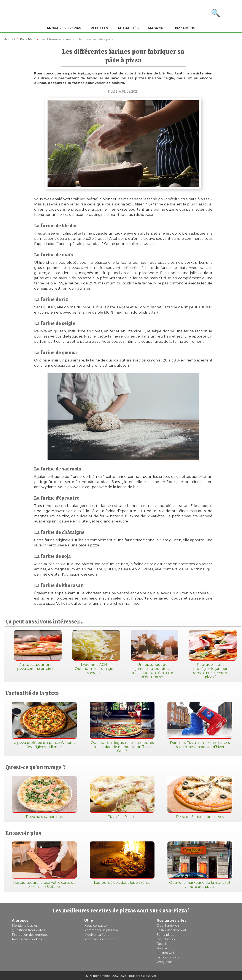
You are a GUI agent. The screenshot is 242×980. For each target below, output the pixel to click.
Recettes (99, 28)
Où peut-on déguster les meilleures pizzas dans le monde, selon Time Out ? (122, 727)
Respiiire (163, 944)
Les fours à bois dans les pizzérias (122, 863)
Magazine (157, 28)
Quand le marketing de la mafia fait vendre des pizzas (200, 865)
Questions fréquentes (28, 930)
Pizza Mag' (28, 39)
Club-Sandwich (168, 926)
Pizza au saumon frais (44, 797)
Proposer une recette (101, 939)
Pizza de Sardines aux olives (200, 797)
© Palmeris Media (98, 976)
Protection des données (30, 935)
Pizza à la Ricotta (122, 797)
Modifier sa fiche (97, 935)
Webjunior (164, 962)
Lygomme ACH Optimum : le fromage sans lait (94, 652)
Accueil (10, 39)
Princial (162, 948)
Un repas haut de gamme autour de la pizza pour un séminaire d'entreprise (152, 654)
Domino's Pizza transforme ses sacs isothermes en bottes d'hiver (200, 725)
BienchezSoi (166, 939)
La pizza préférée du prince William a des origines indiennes (44, 725)
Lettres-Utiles (167, 953)
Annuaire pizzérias (64, 28)
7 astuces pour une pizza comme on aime (36, 650)
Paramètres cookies (27, 939)
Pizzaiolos (185, 28)
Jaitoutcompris (168, 957)
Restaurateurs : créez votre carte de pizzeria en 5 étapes (44, 865)
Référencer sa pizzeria (101, 930)
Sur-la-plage (166, 935)
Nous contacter (96, 926)
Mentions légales (25, 926)
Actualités (128, 28)
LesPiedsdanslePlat (171, 930)
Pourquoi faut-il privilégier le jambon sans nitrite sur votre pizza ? (211, 654)
